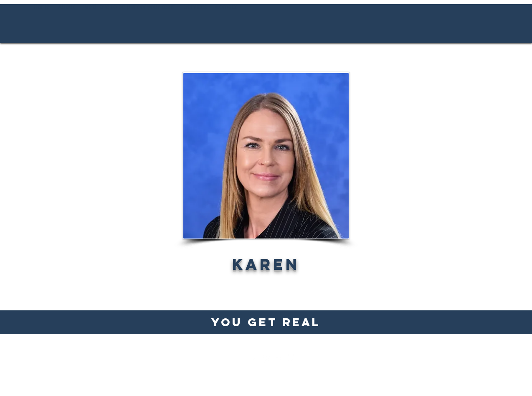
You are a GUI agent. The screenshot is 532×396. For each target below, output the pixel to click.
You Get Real (266, 322)
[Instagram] (266, 358)
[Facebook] (253, 358)
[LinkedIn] (279, 358)
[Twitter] (291, 358)
